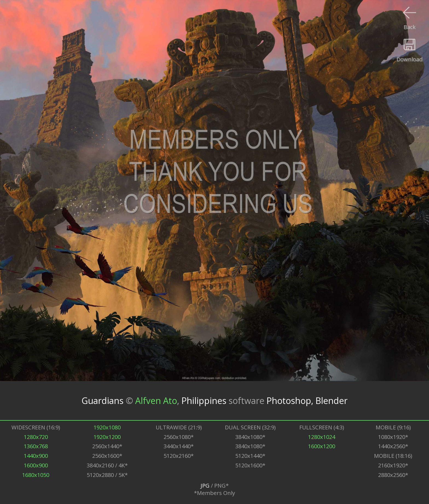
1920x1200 (107, 437)
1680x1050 (36, 475)
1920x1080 (107, 427)
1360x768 (36, 446)
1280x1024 (322, 437)
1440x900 (36, 456)
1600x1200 (322, 446)
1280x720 (36, 437)
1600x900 (36, 465)
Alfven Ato (156, 401)
